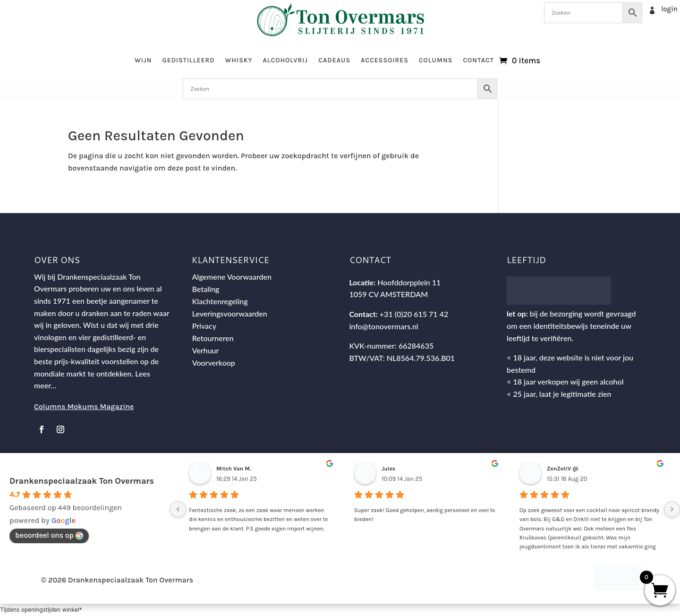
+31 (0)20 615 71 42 (414, 314)
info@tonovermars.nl (383, 326)
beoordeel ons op (49, 535)
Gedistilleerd (188, 60)
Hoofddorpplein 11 (409, 282)
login (669, 9)
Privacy (204, 326)
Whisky (239, 60)
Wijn (143, 60)
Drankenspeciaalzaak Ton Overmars (82, 481)
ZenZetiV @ (563, 469)
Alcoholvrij (286, 60)
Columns (436, 60)
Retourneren (213, 338)
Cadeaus (334, 60)
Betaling (206, 289)
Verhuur (206, 350)
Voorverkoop (214, 363)
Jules (388, 469)
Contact (478, 60)
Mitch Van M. (234, 469)
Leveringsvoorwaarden (230, 313)
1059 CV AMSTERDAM (388, 294)
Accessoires (385, 60)
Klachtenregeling (220, 301)
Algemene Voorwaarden (232, 277)
